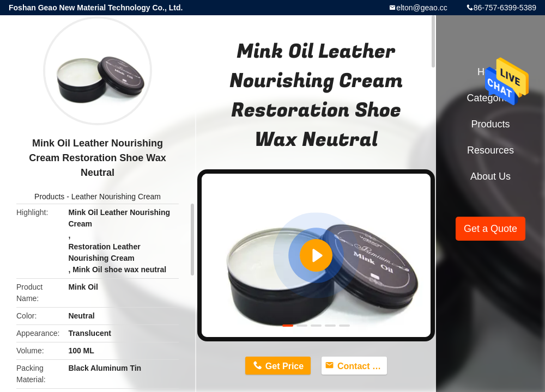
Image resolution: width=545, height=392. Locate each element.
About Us (491, 176)
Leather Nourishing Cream (116, 197)
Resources (491, 150)
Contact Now (362, 366)
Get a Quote (491, 229)
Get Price (284, 366)
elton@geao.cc (422, 8)
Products (49, 197)
